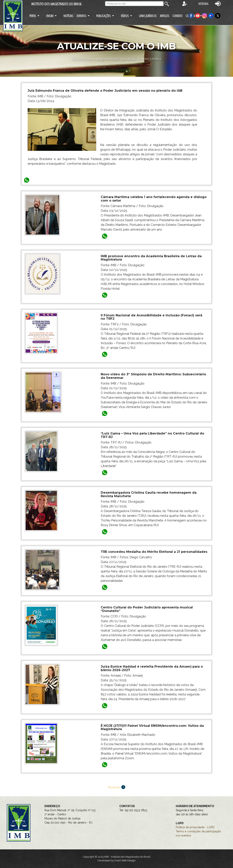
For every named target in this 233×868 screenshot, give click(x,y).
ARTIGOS (165, 16)
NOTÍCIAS (68, 16)
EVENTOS (81, 16)
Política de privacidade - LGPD (195, 827)
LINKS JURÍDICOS (148, 16)
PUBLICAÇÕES (103, 16)
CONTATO (177, 16)
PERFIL (33, 16)
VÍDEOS (125, 16)
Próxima (116, 787)
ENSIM (50, 16)
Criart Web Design (125, 860)
